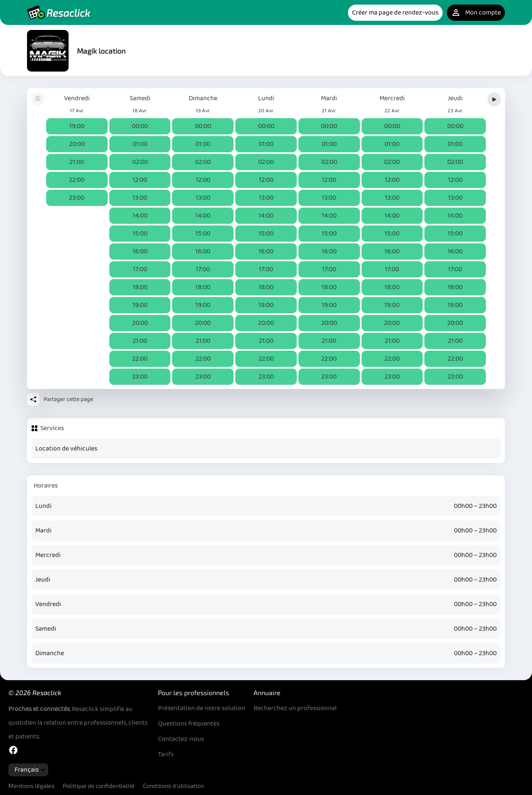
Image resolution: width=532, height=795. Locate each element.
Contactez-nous (181, 739)
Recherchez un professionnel (295, 708)
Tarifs (166, 754)
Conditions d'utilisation (174, 786)
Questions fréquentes (189, 724)
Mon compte (476, 13)
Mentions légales (31, 786)
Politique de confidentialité (99, 786)
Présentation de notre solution (202, 708)
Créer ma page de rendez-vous (395, 13)
